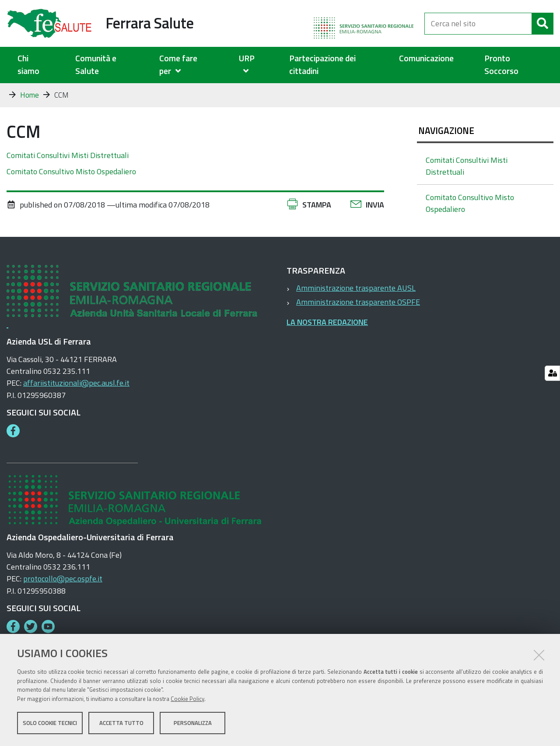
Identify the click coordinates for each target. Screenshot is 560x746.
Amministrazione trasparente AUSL (356, 288)
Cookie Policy (187, 699)
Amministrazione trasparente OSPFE (358, 302)
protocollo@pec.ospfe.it (63, 579)
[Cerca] (542, 24)
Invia (375, 205)
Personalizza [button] (193, 723)
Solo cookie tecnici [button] (50, 723)
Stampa (317, 205)
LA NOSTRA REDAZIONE (327, 322)
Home (30, 95)
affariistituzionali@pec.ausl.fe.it (76, 383)
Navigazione (446, 130)
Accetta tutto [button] (121, 723)
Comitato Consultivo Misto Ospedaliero (71, 171)
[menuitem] (188, 65)
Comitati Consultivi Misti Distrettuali (68, 155)
